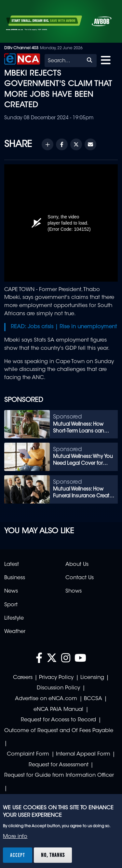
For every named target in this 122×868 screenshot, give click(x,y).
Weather (15, 632)
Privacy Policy (56, 678)
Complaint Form (28, 754)
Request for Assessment (59, 765)
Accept (18, 855)
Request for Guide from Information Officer (59, 775)
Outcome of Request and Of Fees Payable (59, 731)
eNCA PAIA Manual (58, 710)
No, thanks (53, 855)
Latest (12, 565)
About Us (77, 565)
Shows (74, 591)
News (11, 591)
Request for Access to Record (58, 720)
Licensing (92, 678)
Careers (23, 678)
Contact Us (80, 578)
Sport (11, 605)
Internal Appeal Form (83, 754)
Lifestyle (14, 618)
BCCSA (93, 699)
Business (15, 578)
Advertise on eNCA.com (46, 699)
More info (15, 837)
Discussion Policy (58, 688)
